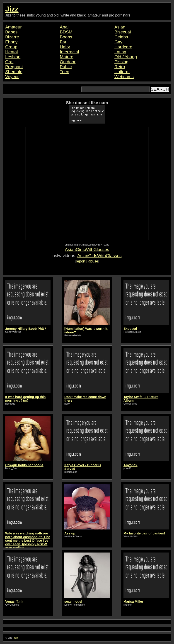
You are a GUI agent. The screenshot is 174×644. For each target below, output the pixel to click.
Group (11, 47)
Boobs (66, 37)
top (16, 638)
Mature (67, 57)
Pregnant (14, 67)
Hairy (65, 47)
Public (66, 67)
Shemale (14, 72)
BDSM (66, 32)
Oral (9, 62)
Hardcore (123, 47)
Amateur (13, 27)
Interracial (69, 52)
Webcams (124, 77)
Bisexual (123, 32)
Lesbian (13, 57)
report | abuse (87, 261)
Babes (11, 32)
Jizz (12, 9)
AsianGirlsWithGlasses (87, 249)
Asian (120, 27)
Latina (120, 52)
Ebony (11, 42)
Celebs (121, 37)
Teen (65, 72)
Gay (118, 42)
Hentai (11, 52)
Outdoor (68, 62)
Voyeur (12, 77)
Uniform (122, 72)
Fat (63, 42)
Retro (120, 67)
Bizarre (12, 37)
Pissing (121, 62)
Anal (64, 27)
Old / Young (126, 57)
